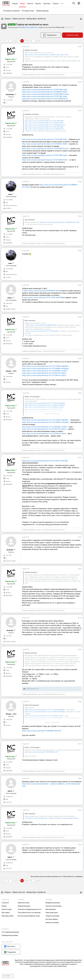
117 (30, 41)
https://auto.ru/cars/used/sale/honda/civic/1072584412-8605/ (45, 92)
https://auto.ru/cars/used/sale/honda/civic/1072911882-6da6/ (45, 90)
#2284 (80, 182)
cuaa (10, 194)
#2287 (80, 285)
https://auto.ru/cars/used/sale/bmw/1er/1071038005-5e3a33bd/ (46, 369)
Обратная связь (24, 903)
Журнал (38, 4)
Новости (30, 4)
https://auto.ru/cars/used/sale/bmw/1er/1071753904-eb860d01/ (46, 366)
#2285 (80, 216)
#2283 (80, 111)
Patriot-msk (60, 27)
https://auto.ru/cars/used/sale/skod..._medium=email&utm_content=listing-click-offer (51, 818)
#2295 (80, 649)
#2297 (80, 744)
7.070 (7, 68)
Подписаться (52, 35)
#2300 (80, 845)
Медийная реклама (53, 903)
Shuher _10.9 (11, 371)
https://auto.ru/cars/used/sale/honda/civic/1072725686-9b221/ (45, 99)
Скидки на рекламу (53, 916)
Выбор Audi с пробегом (28, 27)
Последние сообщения (11, 11)
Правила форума (42, 11)
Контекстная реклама (54, 906)
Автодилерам (51, 909)
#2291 (80, 458)
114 (18, 41)
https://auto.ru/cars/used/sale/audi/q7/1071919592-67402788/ (45, 461)
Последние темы (28, 11)
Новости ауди (7, 909)
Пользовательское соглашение (29, 913)
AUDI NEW (7, 976)
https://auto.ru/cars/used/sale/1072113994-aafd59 (42, 298)
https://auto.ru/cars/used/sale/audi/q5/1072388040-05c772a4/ (59, 222)
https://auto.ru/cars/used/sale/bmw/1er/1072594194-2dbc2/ (44, 375)
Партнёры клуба (7, 916)
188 (7, 799)
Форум (22, 4)
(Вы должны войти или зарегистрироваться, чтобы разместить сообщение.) (57, 876)
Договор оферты (52, 919)
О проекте (5, 903)
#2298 (80, 779)
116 (26, 41)
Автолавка (6, 913)
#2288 (80, 317)
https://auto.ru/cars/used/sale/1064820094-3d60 (42, 291)
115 (22, 41)
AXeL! (10, 298)
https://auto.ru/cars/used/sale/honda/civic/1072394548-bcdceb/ (46, 94)
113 (14, 41)
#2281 (80, 47)
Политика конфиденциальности (29, 909)
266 (7, 203)
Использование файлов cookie (29, 916)
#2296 (80, 702)
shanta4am (10, 94)
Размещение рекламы (10, 935)
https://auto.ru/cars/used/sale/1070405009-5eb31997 (42, 731)
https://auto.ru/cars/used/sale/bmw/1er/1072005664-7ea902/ (45, 371)
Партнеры (47, 4)
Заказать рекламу (52, 923)
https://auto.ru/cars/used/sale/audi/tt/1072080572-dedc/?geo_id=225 (46, 55)
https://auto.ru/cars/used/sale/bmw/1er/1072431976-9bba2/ (44, 373)
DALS (10, 791)
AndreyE (10, 550)
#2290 (80, 393)
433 (38, 41)
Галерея (56, 4)
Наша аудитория (52, 913)
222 (7, 306)
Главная (15, 4)
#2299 (80, 810)
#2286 (80, 251)
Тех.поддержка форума (10, 932)
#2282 (80, 82)
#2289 (80, 359)
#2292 (80, 537)
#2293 (80, 569)
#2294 (80, 618)
